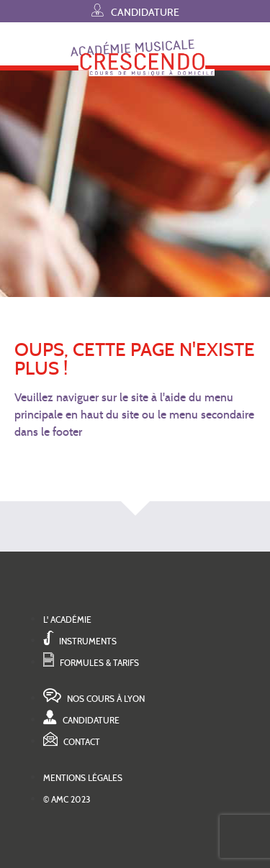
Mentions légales (83, 778)
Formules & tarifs (91, 663)
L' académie (67, 620)
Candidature (135, 10)
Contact (72, 742)
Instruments (80, 641)
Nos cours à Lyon (94, 699)
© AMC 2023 (67, 799)
